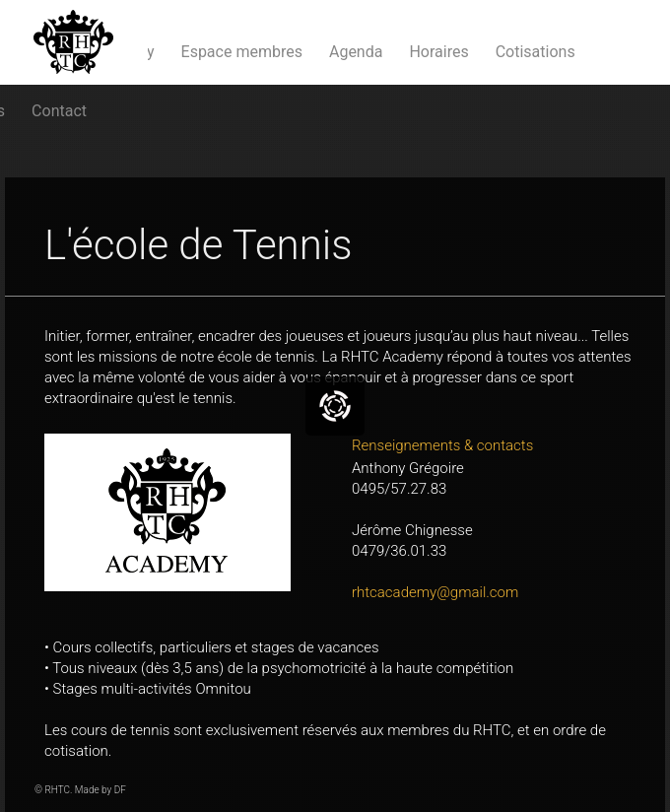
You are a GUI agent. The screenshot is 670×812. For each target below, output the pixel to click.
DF (120, 790)
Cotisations (536, 52)
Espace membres (242, 52)
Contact (59, 111)
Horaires (438, 52)
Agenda (356, 52)
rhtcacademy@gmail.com (435, 592)
